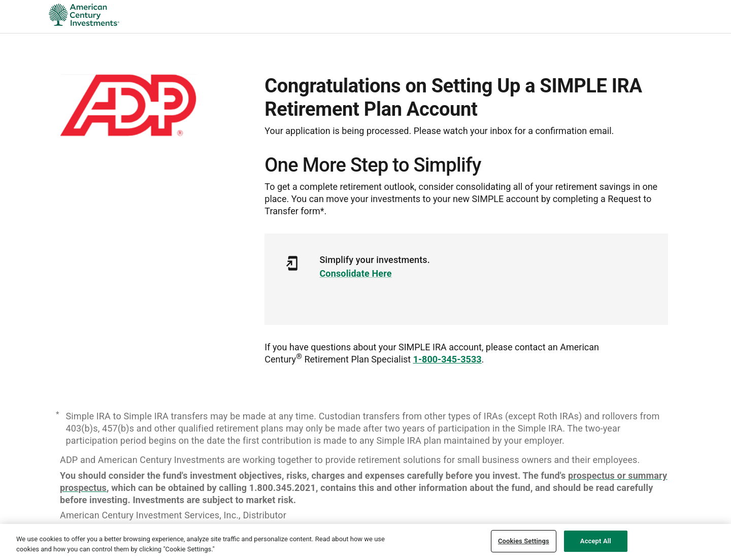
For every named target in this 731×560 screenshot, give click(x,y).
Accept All (596, 541)
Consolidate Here (355, 273)
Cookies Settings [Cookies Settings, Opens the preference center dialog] (524, 541)
